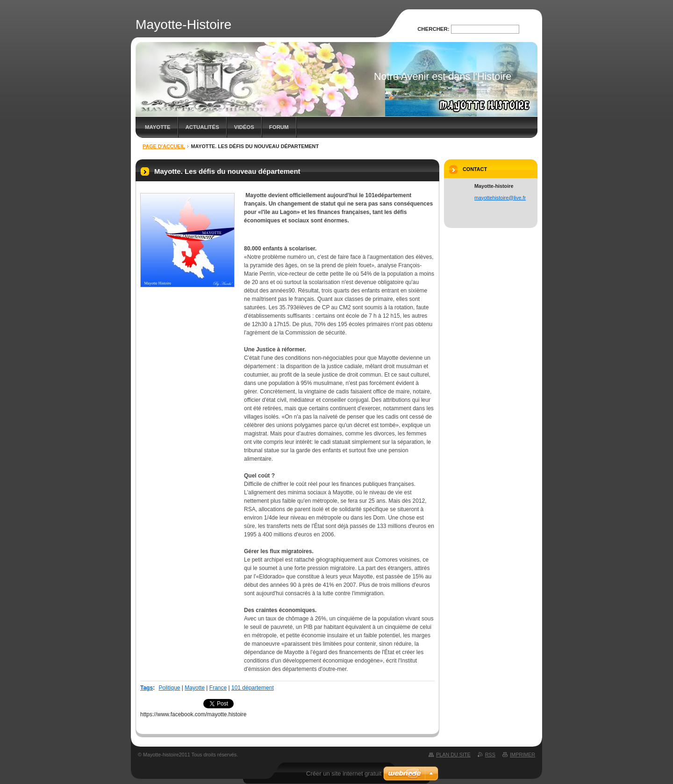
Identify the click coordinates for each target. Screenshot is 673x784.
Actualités (202, 127)
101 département (253, 688)
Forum (279, 127)
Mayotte (195, 688)
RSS (490, 755)
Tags (147, 688)
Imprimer (523, 755)
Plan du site (453, 755)
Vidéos (244, 127)
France (218, 688)
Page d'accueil (164, 146)
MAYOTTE (158, 127)
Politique (169, 688)
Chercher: (433, 29)
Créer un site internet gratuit (344, 773)
